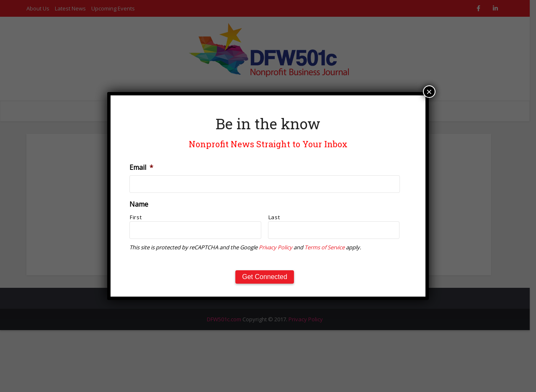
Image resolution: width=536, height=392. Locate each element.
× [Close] (429, 92)
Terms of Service (325, 247)
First (136, 217)
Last (274, 217)
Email (141, 168)
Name (139, 204)
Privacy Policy (276, 247)
